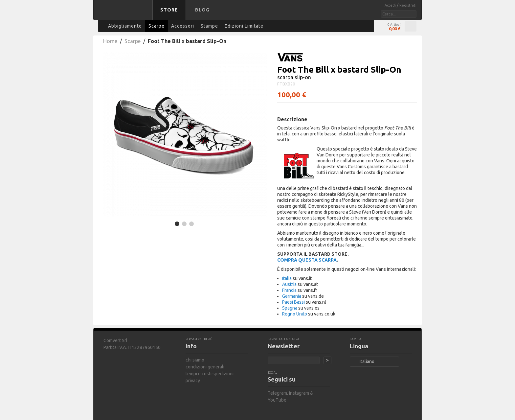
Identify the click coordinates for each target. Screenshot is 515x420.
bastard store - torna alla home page (124, 14)
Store (169, 10)
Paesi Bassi (293, 302)
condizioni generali (205, 367)
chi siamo (195, 360)
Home (110, 41)
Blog (202, 10)
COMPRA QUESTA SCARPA (307, 260)
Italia (287, 278)
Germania (292, 296)
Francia (289, 290)
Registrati (408, 5)
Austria (289, 284)
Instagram (299, 393)
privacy (193, 381)
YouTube (277, 400)
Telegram (277, 393)
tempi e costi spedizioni (210, 374)
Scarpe (133, 41)
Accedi (391, 5)
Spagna (290, 308)
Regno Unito (295, 314)
